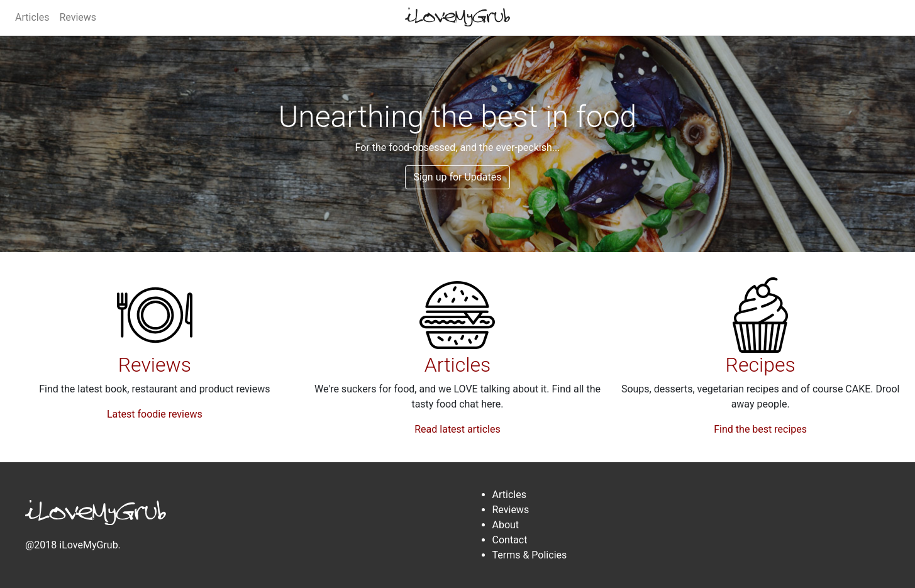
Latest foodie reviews (155, 414)
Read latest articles (457, 429)
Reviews (78, 17)
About (506, 525)
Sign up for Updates (457, 177)
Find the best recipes (760, 429)
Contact (510, 540)
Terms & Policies (530, 555)
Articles (32, 17)
